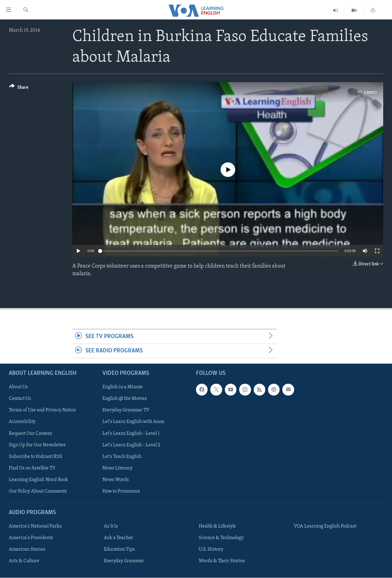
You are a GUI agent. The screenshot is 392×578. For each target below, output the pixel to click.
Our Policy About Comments (38, 491)
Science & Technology (221, 538)
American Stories (27, 550)
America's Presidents (31, 538)
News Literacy (117, 468)
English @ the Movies (125, 399)
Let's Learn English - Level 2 (131, 445)
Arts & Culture (24, 561)
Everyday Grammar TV (126, 410)
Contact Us (20, 399)
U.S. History (211, 550)
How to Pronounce (121, 491)
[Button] (19, 88)
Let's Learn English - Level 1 (131, 434)
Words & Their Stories (222, 561)
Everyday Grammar (124, 561)
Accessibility (22, 422)
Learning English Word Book (38, 480)
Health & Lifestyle (217, 527)
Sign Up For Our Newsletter (37, 445)
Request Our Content (30, 434)
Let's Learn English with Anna (133, 422)
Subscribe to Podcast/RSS (36, 457)
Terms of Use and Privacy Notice (42, 410)
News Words (116, 480)
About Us (18, 387)
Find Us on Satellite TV (32, 468)
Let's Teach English (122, 457)
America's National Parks (35, 527)
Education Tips (119, 550)
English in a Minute (123, 387)
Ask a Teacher (119, 538)
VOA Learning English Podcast (325, 527)
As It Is (111, 527)
